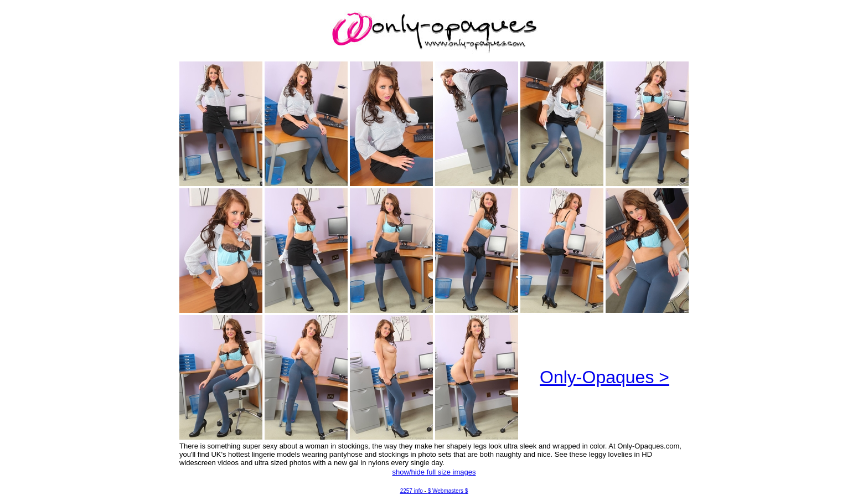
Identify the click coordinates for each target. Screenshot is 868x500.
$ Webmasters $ (448, 491)
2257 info (412, 491)
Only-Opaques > (604, 377)
